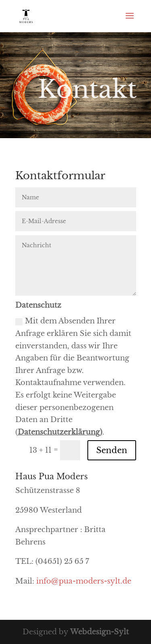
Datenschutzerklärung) (60, 432)
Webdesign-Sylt (99, 632)
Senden (112, 450)
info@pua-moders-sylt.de (84, 581)
